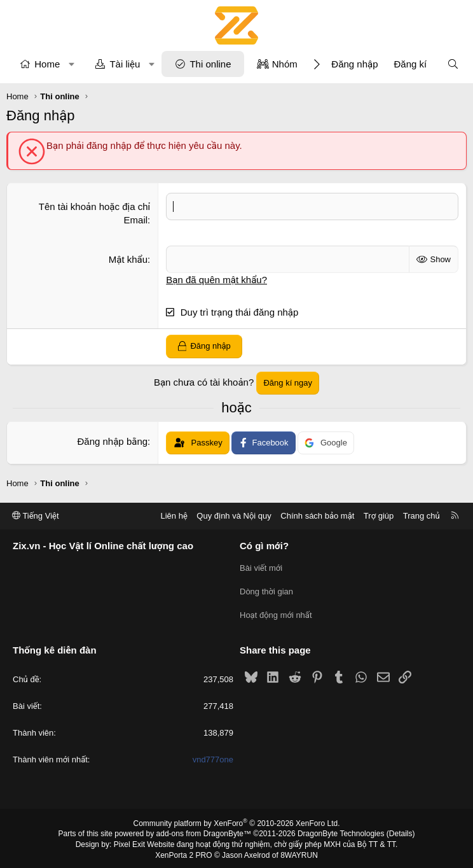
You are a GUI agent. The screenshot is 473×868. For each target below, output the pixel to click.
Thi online (210, 64)
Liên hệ (174, 516)
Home (47, 64)
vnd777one (213, 758)
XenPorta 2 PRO (183, 853)
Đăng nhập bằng (113, 441)
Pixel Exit (129, 842)
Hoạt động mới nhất (276, 614)
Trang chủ (422, 516)
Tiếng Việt (36, 516)
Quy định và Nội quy (234, 516)
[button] (72, 64)
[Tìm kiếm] (453, 64)
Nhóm (285, 64)
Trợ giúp (379, 516)
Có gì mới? (264, 546)
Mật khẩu (128, 259)
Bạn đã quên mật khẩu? (216, 280)
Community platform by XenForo (237, 821)
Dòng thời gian (266, 591)
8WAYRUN (299, 853)
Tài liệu (125, 64)
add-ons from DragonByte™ (204, 832)
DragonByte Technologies (341, 832)
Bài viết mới (261, 568)
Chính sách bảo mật (317, 516)
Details (401, 832)
